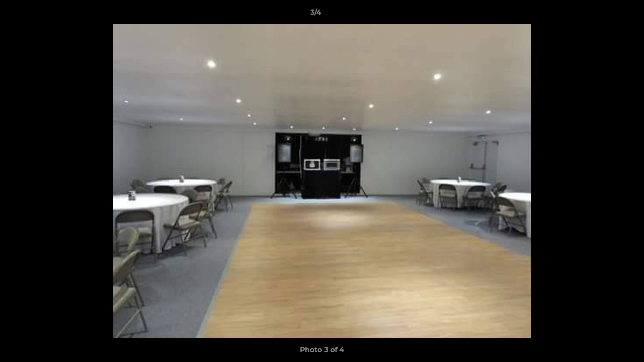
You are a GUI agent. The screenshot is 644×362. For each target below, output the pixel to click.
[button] (602, 15)
